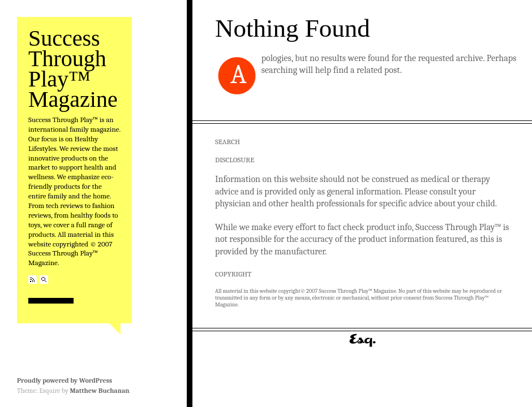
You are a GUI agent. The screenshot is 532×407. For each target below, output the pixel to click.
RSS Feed (33, 280)
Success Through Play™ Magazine (73, 69)
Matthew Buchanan (99, 391)
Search (44, 280)
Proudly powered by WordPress (65, 380)
